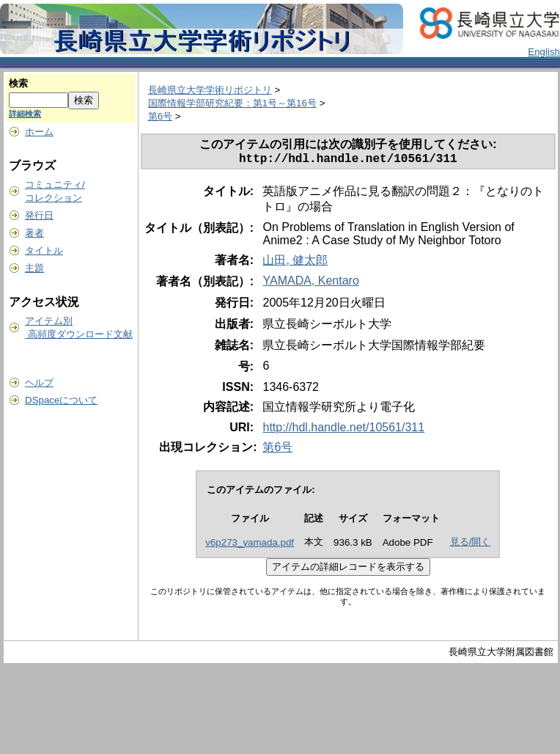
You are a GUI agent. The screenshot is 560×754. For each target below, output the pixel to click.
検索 (18, 83)
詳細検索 (25, 114)
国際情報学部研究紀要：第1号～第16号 (232, 103)
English (544, 52)
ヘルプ (39, 383)
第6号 (160, 116)
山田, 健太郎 (295, 263)
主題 (34, 268)
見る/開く (471, 545)
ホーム (39, 132)
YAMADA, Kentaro (310, 283)
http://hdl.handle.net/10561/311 (343, 430)
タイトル (44, 250)
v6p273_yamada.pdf (250, 545)
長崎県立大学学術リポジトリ (210, 90)
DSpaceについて (61, 400)
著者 (34, 233)
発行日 (39, 215)
